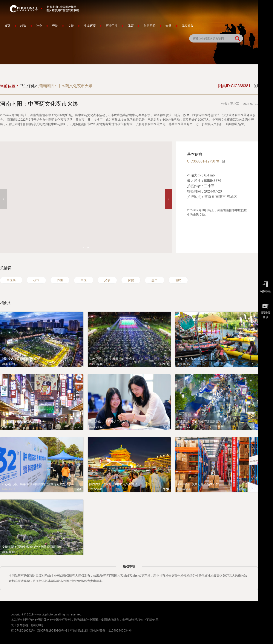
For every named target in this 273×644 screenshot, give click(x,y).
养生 (60, 280)
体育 (131, 26)
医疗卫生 (112, 26)
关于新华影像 (20, 625)
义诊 (107, 280)
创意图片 (150, 26)
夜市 (36, 280)
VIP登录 (265, 286)
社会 (39, 26)
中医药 (11, 280)
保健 (131, 280)
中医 (84, 280)
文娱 (71, 26)
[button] (169, 199)
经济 (55, 26)
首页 (7, 26)
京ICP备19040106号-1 (52, 630)
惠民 (155, 280)
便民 (178, 280)
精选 (23, 26)
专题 (169, 26)
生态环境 (90, 26)
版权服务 (187, 26)
